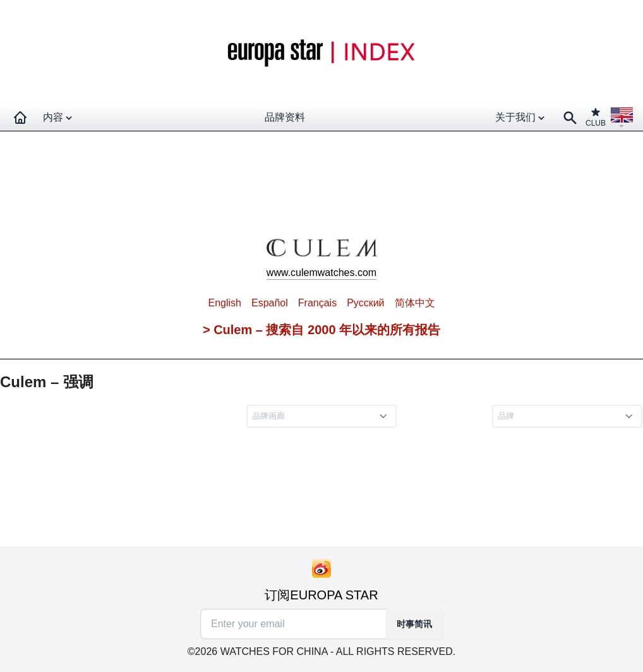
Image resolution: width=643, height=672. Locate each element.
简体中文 (415, 303)
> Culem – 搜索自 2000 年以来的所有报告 (321, 330)
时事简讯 (414, 624)
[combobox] (324, 416)
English (224, 303)
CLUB (596, 117)
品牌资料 (285, 117)
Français (317, 303)
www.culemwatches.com (321, 273)
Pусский (365, 303)
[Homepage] (20, 117)
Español (270, 303)
